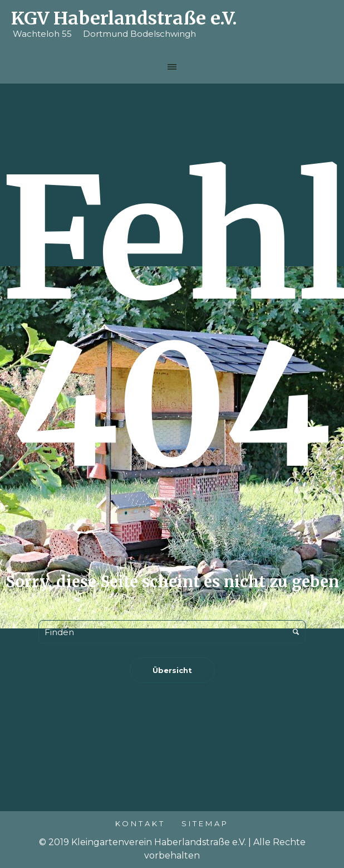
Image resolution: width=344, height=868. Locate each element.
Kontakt (140, 823)
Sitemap (205, 823)
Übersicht (172, 670)
